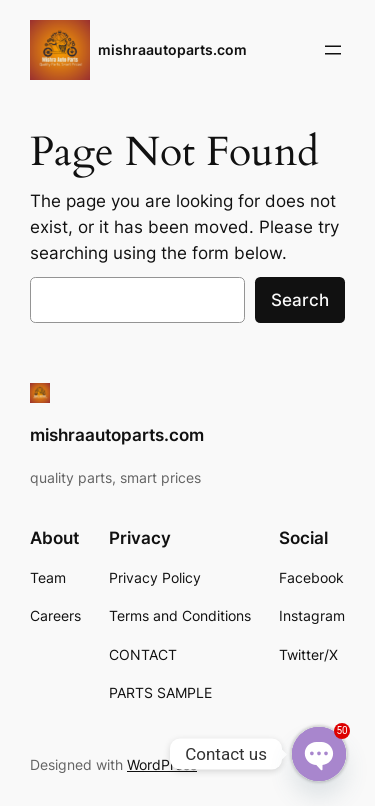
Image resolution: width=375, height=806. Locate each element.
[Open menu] (333, 50)
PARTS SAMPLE (160, 692)
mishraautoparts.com (172, 49)
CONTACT (143, 654)
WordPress (162, 764)
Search (300, 300)
